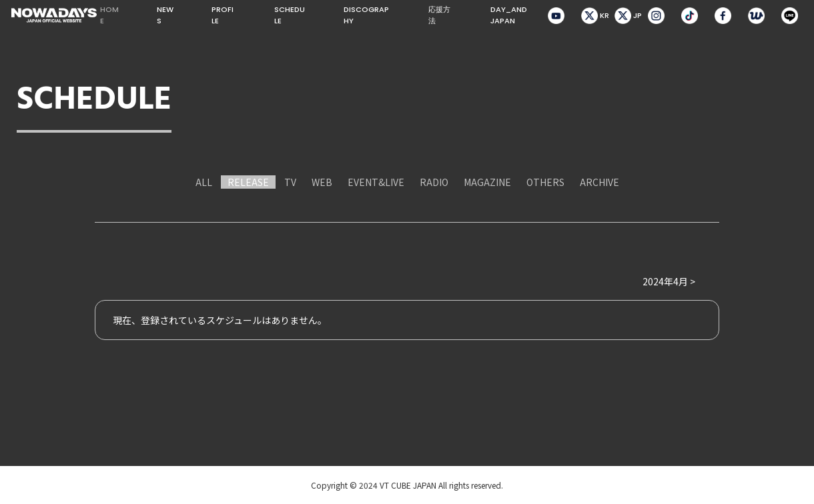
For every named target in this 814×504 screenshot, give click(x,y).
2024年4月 (665, 281)
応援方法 (439, 15)
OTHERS (545, 182)
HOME (109, 15)
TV (290, 182)
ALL (204, 182)
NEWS (165, 15)
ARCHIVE (599, 182)
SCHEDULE (290, 15)
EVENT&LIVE (376, 182)
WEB (322, 182)
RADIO (434, 182)
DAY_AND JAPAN (509, 15)
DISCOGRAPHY (366, 15)
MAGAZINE (487, 182)
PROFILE (223, 15)
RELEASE (248, 182)
